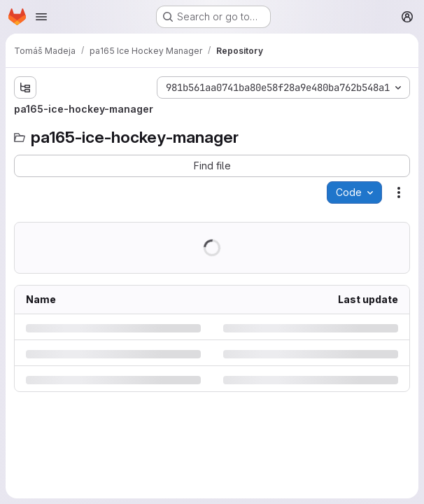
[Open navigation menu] (41, 17)
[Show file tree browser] (25, 87)
